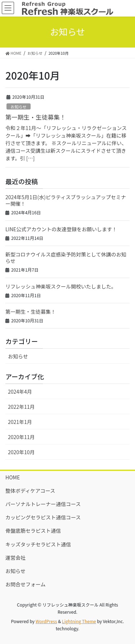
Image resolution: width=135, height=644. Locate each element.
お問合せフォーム (26, 584)
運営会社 (15, 558)
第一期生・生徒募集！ (36, 117)
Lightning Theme (79, 621)
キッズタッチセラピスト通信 (38, 544)
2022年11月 (21, 407)
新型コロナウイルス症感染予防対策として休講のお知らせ (66, 258)
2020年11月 (21, 437)
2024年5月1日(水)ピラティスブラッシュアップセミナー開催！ (66, 200)
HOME (13, 477)
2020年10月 (21, 452)
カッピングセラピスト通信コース (43, 517)
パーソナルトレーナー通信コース (43, 504)
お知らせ (19, 107)
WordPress (46, 621)
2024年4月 (20, 392)
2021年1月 (20, 422)
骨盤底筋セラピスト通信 (33, 531)
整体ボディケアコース (30, 491)
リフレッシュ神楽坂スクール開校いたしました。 (61, 286)
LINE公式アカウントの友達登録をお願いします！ (61, 229)
